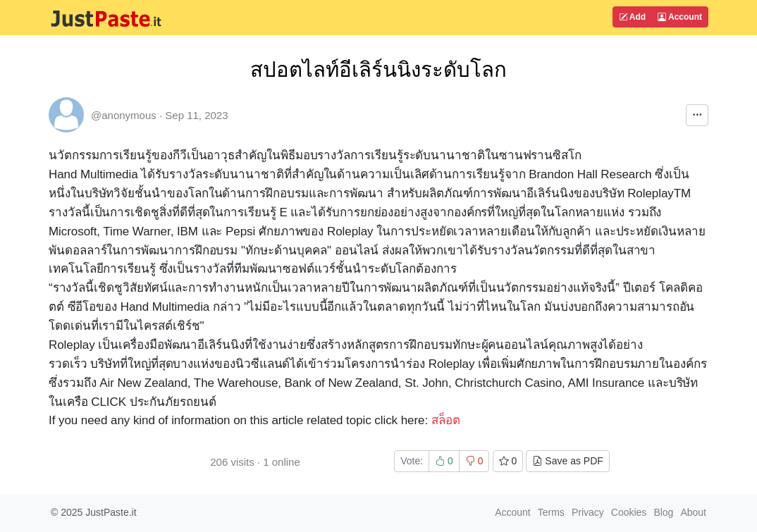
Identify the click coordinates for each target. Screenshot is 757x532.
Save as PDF (567, 461)
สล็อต (446, 420)
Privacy (588, 512)
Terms (551, 512)
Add (632, 17)
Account (680, 17)
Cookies (629, 512)
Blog (663, 512)
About (693, 512)
